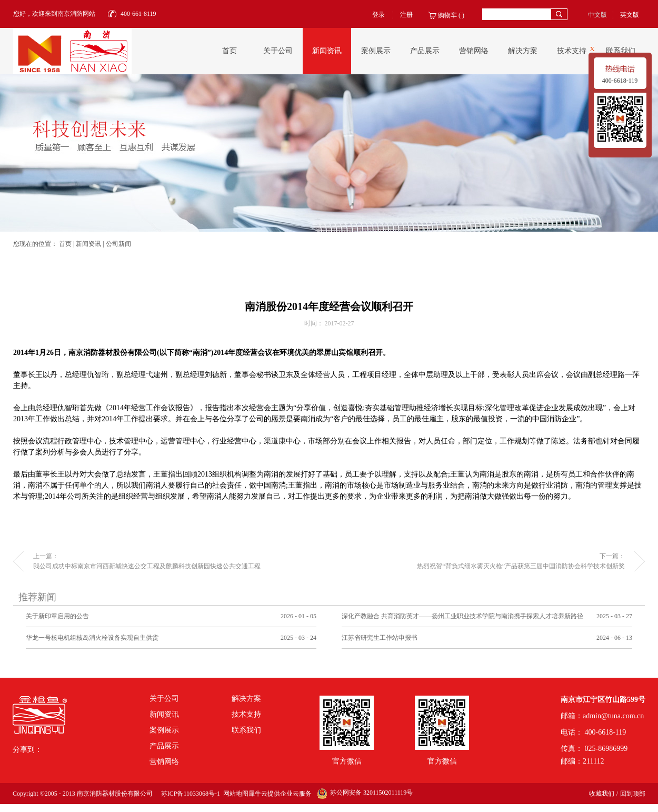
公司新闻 (118, 244)
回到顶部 (633, 794)
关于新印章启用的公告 (57, 616)
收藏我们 (602, 794)
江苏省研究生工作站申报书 (380, 638)
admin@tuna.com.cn (613, 716)
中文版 (597, 15)
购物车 (447, 15)
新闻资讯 (88, 244)
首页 (230, 51)
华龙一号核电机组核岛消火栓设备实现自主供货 (92, 638)
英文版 (630, 15)
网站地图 (234, 794)
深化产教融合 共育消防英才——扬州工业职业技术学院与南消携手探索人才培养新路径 (462, 616)
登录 (378, 15)
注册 (406, 15)
